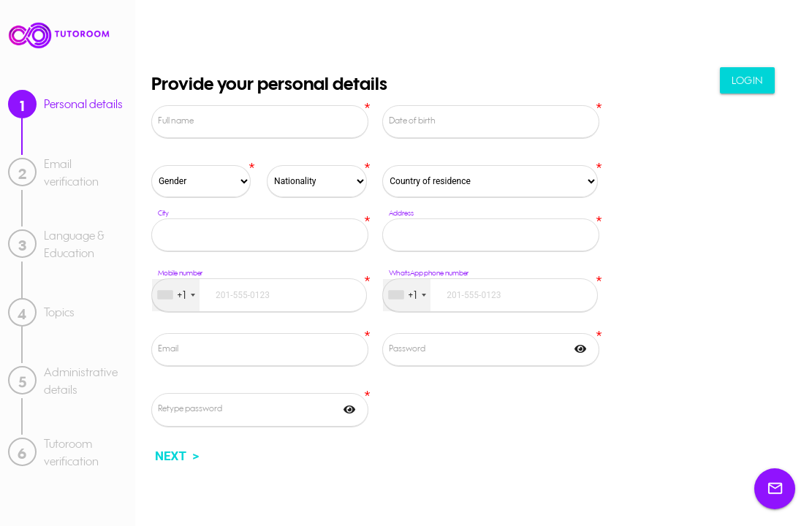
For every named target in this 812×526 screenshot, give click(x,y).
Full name (176, 120)
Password (407, 348)
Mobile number (181, 273)
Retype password (190, 408)
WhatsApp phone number (429, 273)
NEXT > (177, 456)
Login (744, 86)
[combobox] (176, 295)
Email (168, 348)
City (163, 213)
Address (401, 213)
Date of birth (412, 120)
